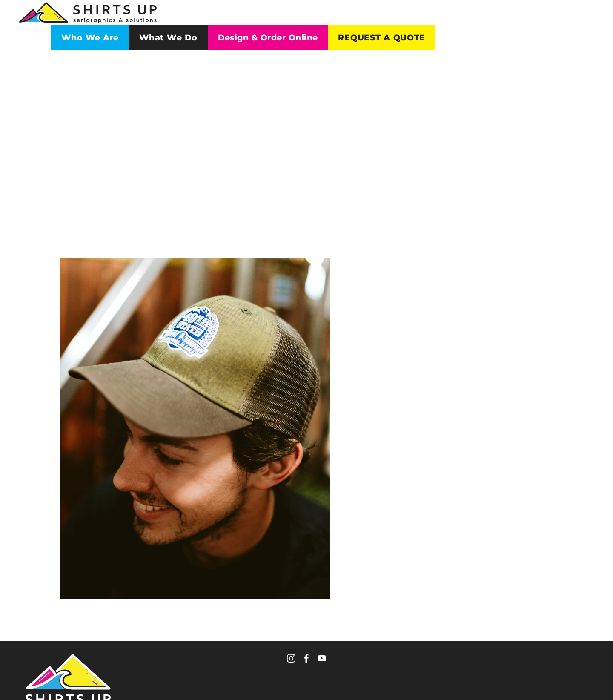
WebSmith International (555, 684)
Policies (307, 683)
